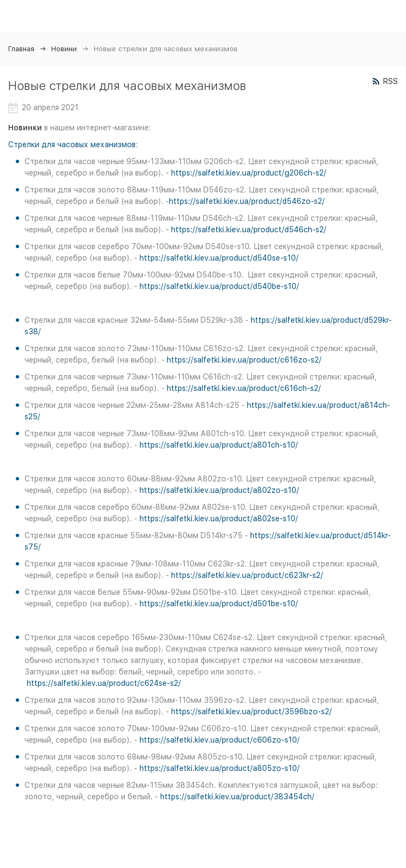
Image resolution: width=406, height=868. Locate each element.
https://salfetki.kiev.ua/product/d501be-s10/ (219, 604)
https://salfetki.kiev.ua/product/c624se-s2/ (104, 683)
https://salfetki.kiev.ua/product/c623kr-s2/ (247, 575)
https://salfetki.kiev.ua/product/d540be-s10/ (219, 286)
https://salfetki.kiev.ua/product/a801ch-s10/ (219, 445)
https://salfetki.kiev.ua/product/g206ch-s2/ (249, 173)
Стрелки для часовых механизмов (72, 144)
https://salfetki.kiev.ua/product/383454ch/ (237, 797)
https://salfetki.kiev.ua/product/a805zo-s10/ (220, 768)
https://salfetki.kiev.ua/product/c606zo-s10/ (220, 740)
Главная (21, 49)
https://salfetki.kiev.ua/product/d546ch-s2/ (249, 230)
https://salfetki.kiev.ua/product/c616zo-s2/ (244, 360)
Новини (64, 49)
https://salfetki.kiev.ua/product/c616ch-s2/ (244, 388)
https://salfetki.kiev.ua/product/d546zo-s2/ (247, 201)
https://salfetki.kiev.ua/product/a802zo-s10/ (219, 490)
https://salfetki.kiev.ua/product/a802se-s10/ (219, 519)
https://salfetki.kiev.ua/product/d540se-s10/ (219, 258)
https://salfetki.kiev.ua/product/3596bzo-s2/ (252, 712)
